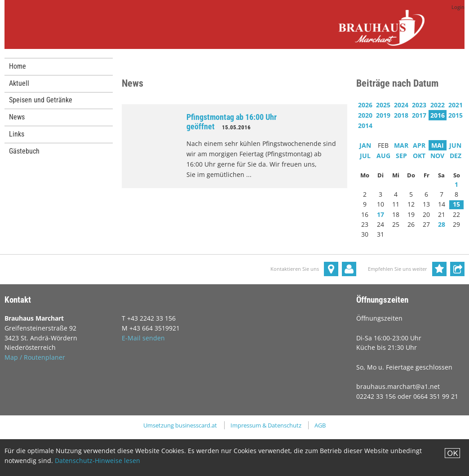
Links (17, 134)
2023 (419, 105)
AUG (383, 156)
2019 (383, 115)
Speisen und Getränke (41, 100)
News (17, 117)
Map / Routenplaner (35, 357)
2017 (419, 115)
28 (442, 224)
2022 (438, 105)
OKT (419, 156)
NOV (437, 156)
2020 (365, 115)
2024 (401, 105)
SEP (401, 156)
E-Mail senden (143, 338)
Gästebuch (24, 151)
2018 (401, 115)
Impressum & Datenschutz (266, 425)
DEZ (456, 156)
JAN (365, 145)
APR (419, 145)
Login (458, 7)
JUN (455, 145)
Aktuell (19, 83)
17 (381, 214)
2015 (456, 115)
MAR (401, 145)
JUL (365, 156)
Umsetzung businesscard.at (180, 425)
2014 (365, 126)
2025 (383, 105)
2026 (365, 105)
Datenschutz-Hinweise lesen (97, 461)
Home (18, 66)
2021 (456, 105)
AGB (320, 425)
